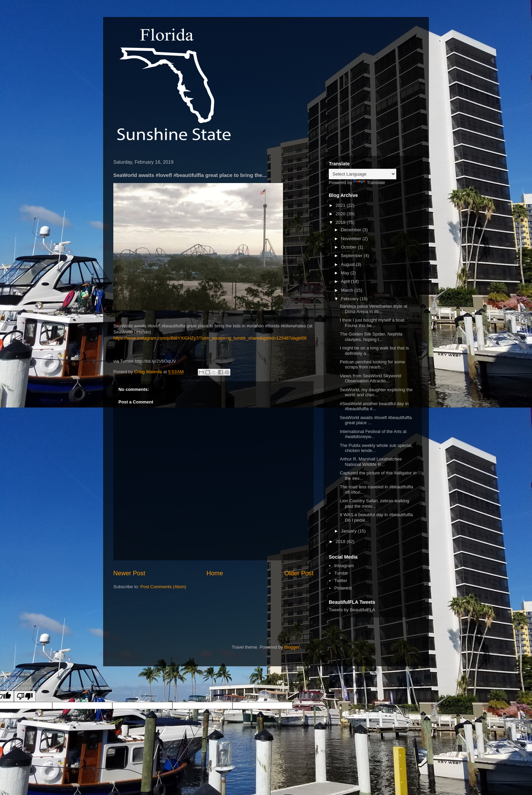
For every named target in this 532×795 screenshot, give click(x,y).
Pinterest (343, 588)
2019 (341, 222)
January (349, 531)
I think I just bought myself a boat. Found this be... (373, 323)
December (352, 230)
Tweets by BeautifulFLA (352, 610)
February (350, 299)
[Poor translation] (25, 696)
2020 (341, 214)
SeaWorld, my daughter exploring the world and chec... (376, 392)
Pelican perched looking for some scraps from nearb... (372, 365)
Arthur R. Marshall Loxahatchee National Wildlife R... (371, 462)
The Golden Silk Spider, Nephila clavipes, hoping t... (371, 337)
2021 (341, 205)
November (352, 239)
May (346, 273)
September (352, 256)
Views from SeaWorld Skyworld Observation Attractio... (370, 378)
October (349, 247)
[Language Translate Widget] (363, 174)
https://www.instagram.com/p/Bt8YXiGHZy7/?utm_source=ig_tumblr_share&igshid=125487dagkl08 (210, 338)
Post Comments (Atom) (163, 587)
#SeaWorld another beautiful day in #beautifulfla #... (374, 406)
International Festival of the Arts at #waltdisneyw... (373, 434)
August (348, 264)
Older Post (299, 573)
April (346, 281)
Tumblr (341, 573)
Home (215, 573)
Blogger (292, 647)
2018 (341, 541)
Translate (369, 183)
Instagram (344, 566)
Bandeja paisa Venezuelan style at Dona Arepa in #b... (373, 309)
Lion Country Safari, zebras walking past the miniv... (374, 503)
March (348, 290)
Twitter (341, 581)
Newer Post (129, 573)
